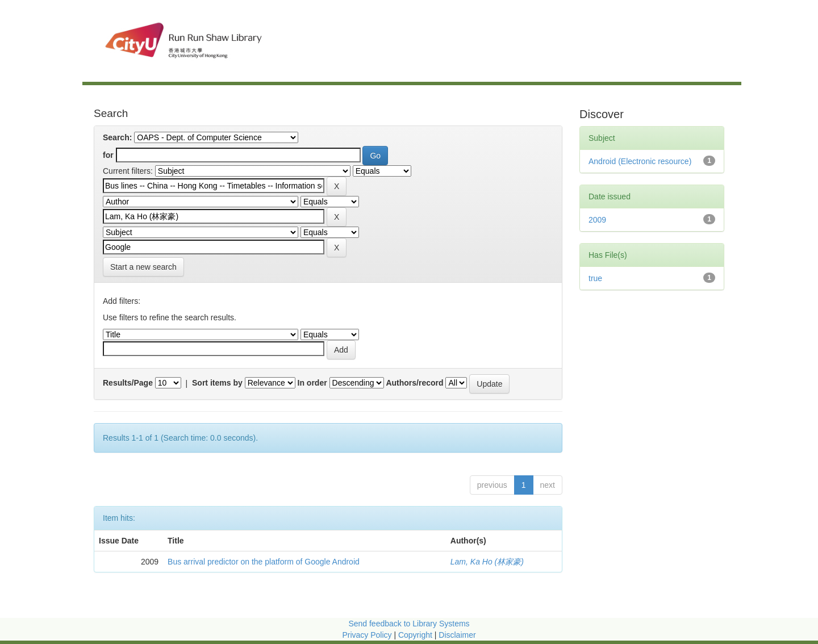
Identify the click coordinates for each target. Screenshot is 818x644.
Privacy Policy (367, 635)
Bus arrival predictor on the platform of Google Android (264, 562)
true (595, 278)
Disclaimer (457, 635)
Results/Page (128, 383)
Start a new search (143, 267)
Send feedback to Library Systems (409, 624)
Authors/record (414, 383)
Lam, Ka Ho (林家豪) (487, 562)
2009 (597, 220)
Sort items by (217, 383)
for (108, 155)
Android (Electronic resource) (640, 161)
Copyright (416, 635)
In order (312, 383)
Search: (117, 137)
